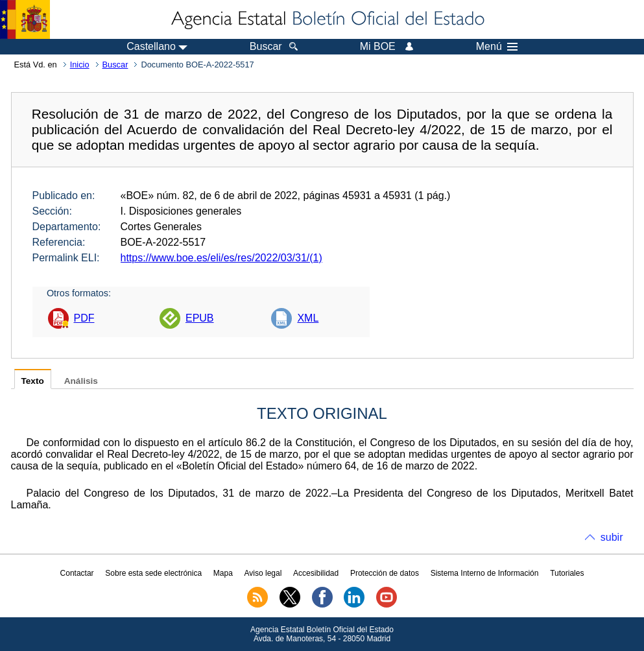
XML (308, 318)
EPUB (200, 318)
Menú (497, 47)
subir (612, 537)
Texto (33, 381)
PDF (84, 318)
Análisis (81, 381)
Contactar (77, 573)
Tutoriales (567, 573)
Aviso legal (263, 573)
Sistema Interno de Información (485, 573)
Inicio (80, 65)
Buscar (115, 65)
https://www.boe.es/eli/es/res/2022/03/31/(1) (221, 258)
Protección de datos (385, 573)
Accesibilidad (316, 573)
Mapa (223, 573)
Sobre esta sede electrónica (153, 573)
